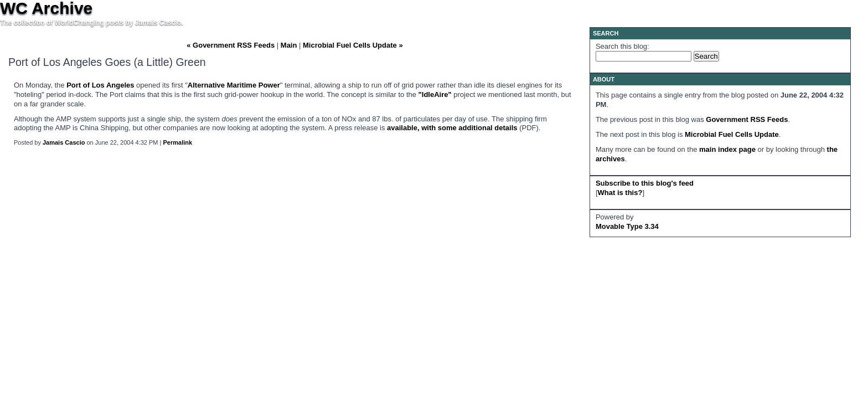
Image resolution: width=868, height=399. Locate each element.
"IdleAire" (435, 94)
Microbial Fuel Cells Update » (353, 45)
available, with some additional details (452, 128)
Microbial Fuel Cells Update (732, 134)
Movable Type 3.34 (627, 226)
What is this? (620, 193)
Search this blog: (622, 46)
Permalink (178, 142)
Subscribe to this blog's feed (645, 183)
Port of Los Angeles (100, 85)
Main (289, 45)
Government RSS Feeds (747, 119)
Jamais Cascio (64, 142)
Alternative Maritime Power (234, 85)
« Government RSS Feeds (231, 45)
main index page (727, 149)
